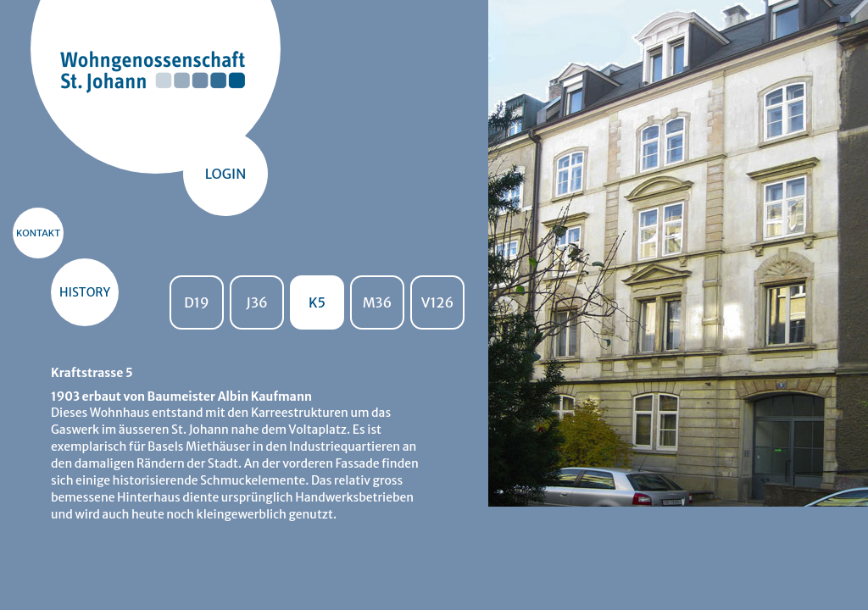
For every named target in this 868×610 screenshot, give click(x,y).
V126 (437, 302)
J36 (256, 302)
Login (226, 174)
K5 (317, 302)
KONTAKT (38, 233)
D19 (197, 302)
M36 (378, 302)
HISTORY (85, 292)
